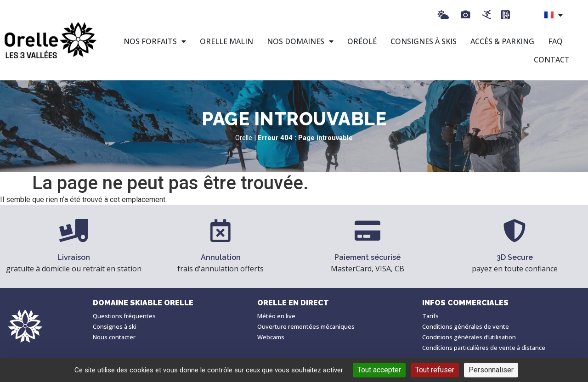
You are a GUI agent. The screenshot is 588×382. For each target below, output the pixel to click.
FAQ (555, 41)
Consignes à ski (115, 326)
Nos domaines (300, 41)
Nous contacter (114, 337)
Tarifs (430, 316)
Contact (552, 60)
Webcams (271, 337)
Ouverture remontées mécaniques (306, 326)
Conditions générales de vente (466, 326)
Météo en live (276, 316)
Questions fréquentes (124, 316)
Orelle (244, 138)
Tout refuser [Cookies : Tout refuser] (435, 370)
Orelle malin (226, 41)
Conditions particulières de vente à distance (484, 348)
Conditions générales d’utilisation (469, 337)
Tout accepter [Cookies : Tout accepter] (379, 370)
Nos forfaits (155, 41)
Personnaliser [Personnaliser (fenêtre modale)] (491, 370)
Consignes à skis (424, 41)
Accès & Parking (502, 41)
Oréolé (362, 41)
